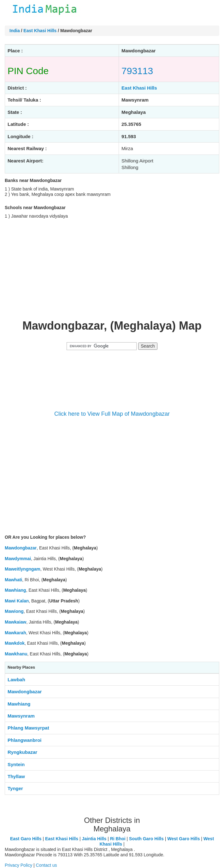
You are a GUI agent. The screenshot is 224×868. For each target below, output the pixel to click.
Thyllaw (16, 776)
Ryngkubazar (22, 752)
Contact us (47, 865)
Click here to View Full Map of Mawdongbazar (112, 414)
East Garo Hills (26, 839)
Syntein (16, 764)
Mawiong (14, 611)
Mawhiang (15, 590)
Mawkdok (15, 643)
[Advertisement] (112, 269)
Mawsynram (21, 716)
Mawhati (13, 580)
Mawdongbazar (21, 548)
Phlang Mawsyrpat (28, 728)
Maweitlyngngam (23, 569)
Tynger (15, 788)
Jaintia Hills (94, 839)
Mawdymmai (18, 559)
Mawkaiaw (15, 622)
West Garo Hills (183, 839)
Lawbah (16, 680)
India (15, 31)
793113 (137, 71)
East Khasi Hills (40, 31)
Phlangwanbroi (25, 740)
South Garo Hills (146, 839)
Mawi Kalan (17, 601)
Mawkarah (15, 633)
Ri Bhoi (118, 839)
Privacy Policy (18, 865)
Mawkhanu (16, 654)
